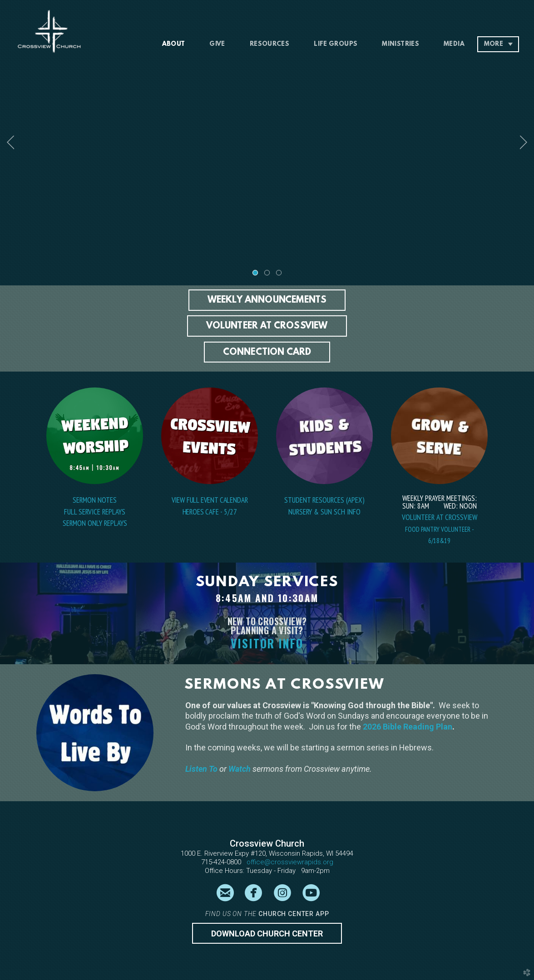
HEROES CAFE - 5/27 (210, 512)
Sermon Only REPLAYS (95, 523)
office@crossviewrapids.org (290, 862)
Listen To (202, 769)
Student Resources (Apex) (324, 500)
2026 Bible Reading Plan (408, 727)
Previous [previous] (10, 142)
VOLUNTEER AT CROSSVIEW (440, 517)
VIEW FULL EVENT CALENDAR (210, 500)
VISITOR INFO (267, 643)
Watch (240, 769)
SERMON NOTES (95, 500)
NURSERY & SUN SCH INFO (324, 512)
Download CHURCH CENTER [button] (267, 933)
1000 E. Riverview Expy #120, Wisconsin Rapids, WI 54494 (267, 853)
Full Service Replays (95, 512)
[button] (267, 300)
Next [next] (524, 142)
